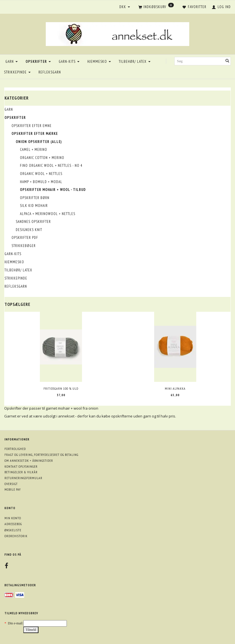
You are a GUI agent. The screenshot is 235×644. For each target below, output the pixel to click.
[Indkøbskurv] (156, 7)
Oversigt (11, 484)
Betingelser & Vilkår (21, 472)
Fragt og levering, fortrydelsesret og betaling (41, 455)
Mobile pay (13, 489)
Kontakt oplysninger (21, 466)
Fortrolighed (15, 449)
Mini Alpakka (175, 388)
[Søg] (227, 61)
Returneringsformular (23, 478)
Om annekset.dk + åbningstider (29, 461)
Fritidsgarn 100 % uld (61, 388)
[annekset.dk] (118, 33)
